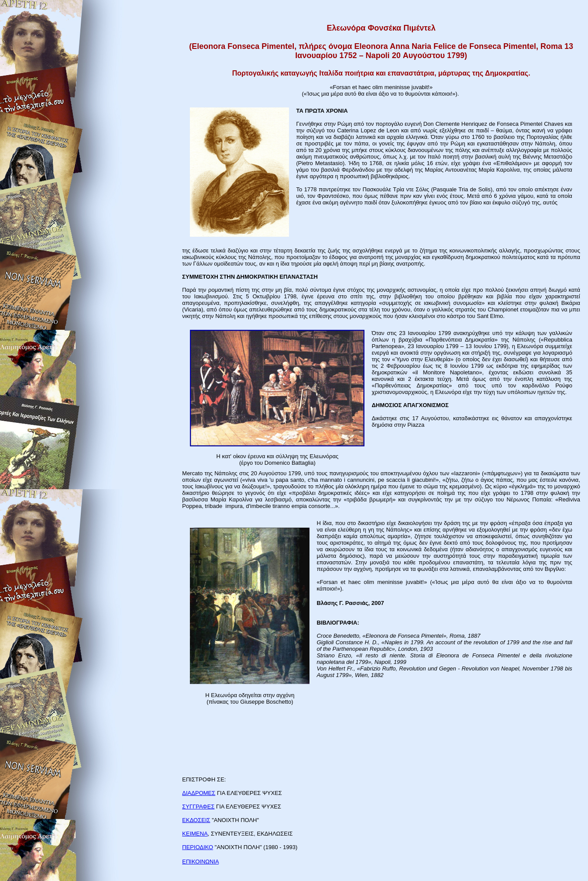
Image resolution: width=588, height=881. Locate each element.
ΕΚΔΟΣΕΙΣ (196, 820)
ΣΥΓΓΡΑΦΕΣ (198, 807)
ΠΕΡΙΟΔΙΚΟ (198, 847)
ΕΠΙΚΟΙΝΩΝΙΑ (200, 862)
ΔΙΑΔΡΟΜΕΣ (199, 793)
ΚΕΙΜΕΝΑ (195, 834)
